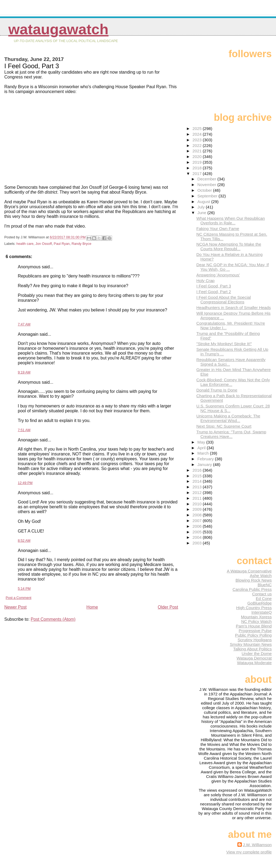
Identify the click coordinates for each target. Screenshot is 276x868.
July (201, 207)
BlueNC (265, 585)
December (207, 179)
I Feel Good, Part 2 (214, 292)
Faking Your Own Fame (218, 229)
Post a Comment (18, 598)
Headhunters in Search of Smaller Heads (234, 308)
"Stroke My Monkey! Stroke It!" (224, 344)
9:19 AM (24, 372)
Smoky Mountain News (251, 644)
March (203, 453)
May (202, 442)
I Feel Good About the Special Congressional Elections (224, 300)
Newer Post (15, 607)
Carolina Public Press (252, 589)
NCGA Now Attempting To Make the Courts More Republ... (229, 246)
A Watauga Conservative (249, 571)
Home (92, 607)
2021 (198, 151)
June (202, 213)
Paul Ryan (62, 244)
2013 (198, 487)
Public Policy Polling (253, 635)
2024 (198, 134)
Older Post (168, 607)
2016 (198, 470)
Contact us (262, 594)
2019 (198, 162)
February (206, 459)
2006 (198, 526)
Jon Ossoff (44, 244)
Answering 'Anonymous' (218, 275)
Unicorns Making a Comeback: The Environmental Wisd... (228, 418)
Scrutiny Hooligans (255, 640)
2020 (198, 157)
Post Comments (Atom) (53, 619)
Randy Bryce (82, 244)
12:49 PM (25, 483)
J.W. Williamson (257, 845)
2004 (198, 537)
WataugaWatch (58, 29)
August (204, 202)
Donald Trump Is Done (217, 390)
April (202, 448)
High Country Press (254, 608)
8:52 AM (24, 541)
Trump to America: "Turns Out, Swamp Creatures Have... (231, 434)
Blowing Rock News (254, 580)
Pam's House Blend (254, 626)
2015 (198, 476)
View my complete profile (249, 852)
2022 (198, 145)
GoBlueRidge (260, 603)
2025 (198, 128)
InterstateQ (262, 612)
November (207, 185)
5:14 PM (24, 589)
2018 (198, 168)
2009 (198, 509)
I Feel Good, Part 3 (214, 286)
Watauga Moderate (254, 663)
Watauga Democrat (254, 658)
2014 (198, 481)
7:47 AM (24, 324)
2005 (198, 532)
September (208, 196)
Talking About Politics (252, 649)
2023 (198, 140)
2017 (198, 174)
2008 (198, 515)
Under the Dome (257, 653)
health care (25, 244)
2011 (198, 498)
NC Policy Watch (256, 621)
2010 (198, 504)
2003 (198, 543)
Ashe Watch (261, 576)
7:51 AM (24, 430)
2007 (198, 521)
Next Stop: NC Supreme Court (224, 426)
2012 (198, 493)
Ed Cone (264, 598)
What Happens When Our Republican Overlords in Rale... (231, 221)
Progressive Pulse (255, 631)
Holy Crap (206, 281)
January (205, 464)
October (205, 190)
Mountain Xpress (256, 617)
